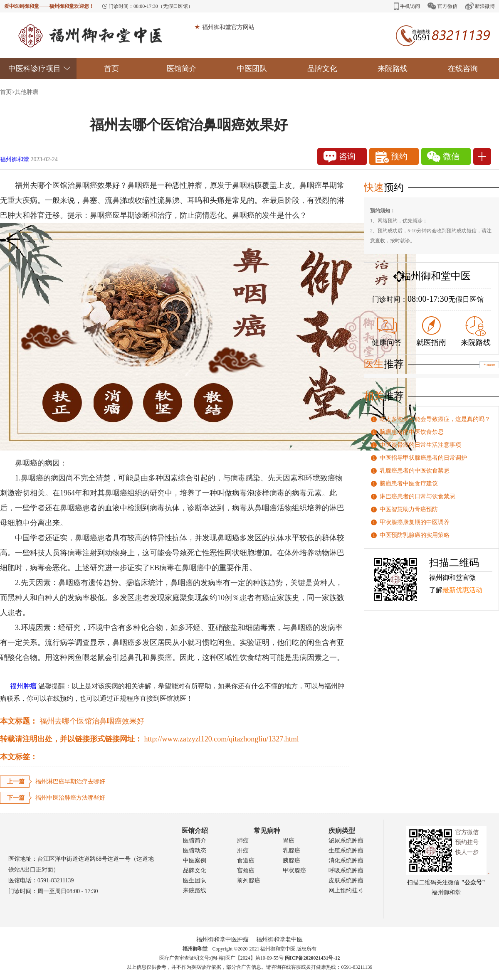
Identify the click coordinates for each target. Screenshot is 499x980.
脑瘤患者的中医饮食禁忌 (412, 432)
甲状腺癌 (294, 870)
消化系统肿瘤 (346, 861)
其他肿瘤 (27, 92)
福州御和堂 (15, 159)
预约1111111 (394, 158)
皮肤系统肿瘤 (346, 880)
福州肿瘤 (18, 686)
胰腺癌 (291, 861)
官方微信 (442, 6)
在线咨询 (463, 69)
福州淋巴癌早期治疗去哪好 (70, 782)
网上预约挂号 (346, 890)
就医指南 (431, 331)
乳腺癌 (291, 851)
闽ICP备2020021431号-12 (312, 958)
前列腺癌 (249, 880)
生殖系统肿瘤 (346, 851)
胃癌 (289, 841)
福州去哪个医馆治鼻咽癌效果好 (92, 721)
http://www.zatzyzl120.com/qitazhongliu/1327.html (222, 739)
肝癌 (243, 851)
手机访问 (407, 6)
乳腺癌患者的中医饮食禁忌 (415, 471)
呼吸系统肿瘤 (346, 870)
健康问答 (387, 332)
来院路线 (393, 69)
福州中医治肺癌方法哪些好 (70, 798)
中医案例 (195, 861)
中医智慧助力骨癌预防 (409, 509)
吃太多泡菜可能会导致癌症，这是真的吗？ (435, 419)
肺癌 (243, 841)
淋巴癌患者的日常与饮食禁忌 (417, 496)
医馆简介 (182, 69)
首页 (111, 69)
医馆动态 (195, 851)
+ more (489, 364)
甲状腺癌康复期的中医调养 (415, 522)
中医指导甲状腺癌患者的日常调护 (423, 458)
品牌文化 (322, 69)
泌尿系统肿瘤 (346, 841)
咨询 (340, 157)
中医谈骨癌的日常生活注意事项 (420, 445)
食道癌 (246, 861)
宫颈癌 (246, 870)
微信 (443, 157)
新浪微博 (480, 6)
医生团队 (195, 880)
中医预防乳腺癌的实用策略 (415, 535)
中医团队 (252, 69)
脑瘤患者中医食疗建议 (409, 484)
